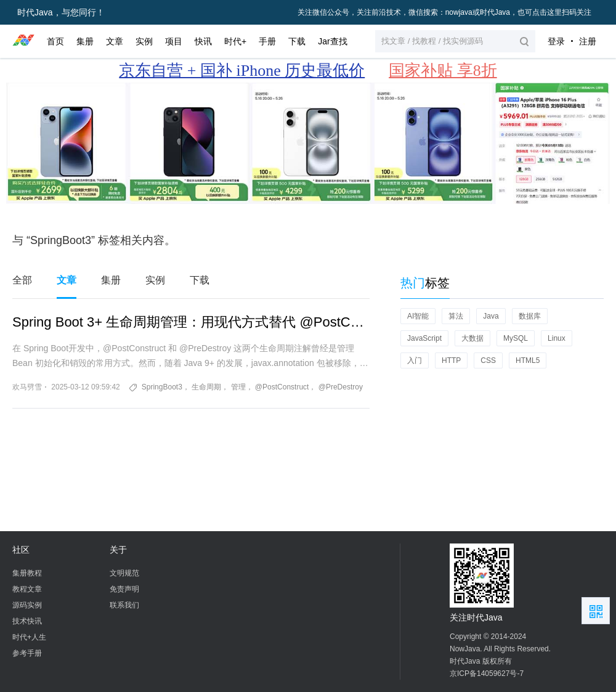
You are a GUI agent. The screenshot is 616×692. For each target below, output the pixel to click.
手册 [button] (267, 41)
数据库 (530, 316)
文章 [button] (115, 41)
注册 (588, 41)
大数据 (472, 338)
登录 (556, 41)
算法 (456, 316)
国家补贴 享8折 (443, 71)
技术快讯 (27, 621)
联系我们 (124, 605)
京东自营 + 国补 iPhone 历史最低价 (242, 71)
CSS (488, 360)
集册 (111, 280)
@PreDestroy (341, 387)
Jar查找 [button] (332, 41)
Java (491, 316)
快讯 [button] (203, 41)
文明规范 (124, 573)
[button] (455, 41)
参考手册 (27, 653)
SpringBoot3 (162, 387)
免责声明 (124, 589)
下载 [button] (297, 41)
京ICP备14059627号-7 (487, 674)
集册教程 (27, 573)
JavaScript (424, 338)
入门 (415, 360)
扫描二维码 (596, 611)
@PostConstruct (282, 387)
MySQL (516, 338)
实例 (155, 280)
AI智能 (418, 316)
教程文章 (27, 589)
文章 (67, 280)
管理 (238, 387)
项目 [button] (174, 41)
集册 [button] (85, 41)
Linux (557, 338)
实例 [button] (144, 41)
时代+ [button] (235, 41)
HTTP (451, 360)
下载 (200, 280)
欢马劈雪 (27, 387)
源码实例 (27, 605)
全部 (22, 280)
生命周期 (206, 387)
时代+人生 (29, 637)
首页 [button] (55, 41)
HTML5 (528, 360)
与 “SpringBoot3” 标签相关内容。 (94, 240)
